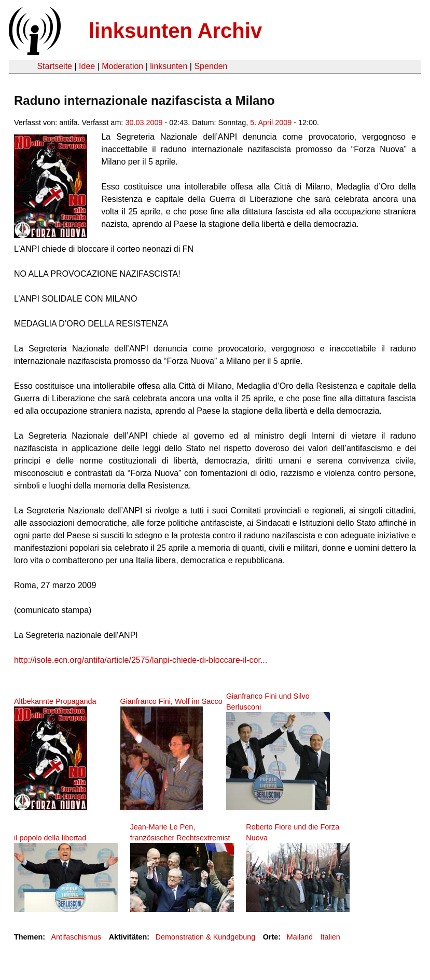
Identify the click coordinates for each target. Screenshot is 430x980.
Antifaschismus (76, 937)
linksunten (169, 66)
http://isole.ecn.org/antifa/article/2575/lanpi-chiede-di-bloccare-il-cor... (141, 660)
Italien (330, 937)
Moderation (122, 66)
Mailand (300, 937)
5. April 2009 (271, 122)
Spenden (211, 66)
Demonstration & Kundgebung (206, 937)
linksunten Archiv (175, 31)
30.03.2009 (144, 122)
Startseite (54, 66)
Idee (87, 66)
